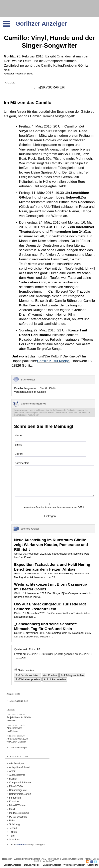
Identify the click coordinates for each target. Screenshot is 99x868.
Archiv (88, 859)
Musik (12, 809)
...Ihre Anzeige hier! (19, 701)
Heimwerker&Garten (20, 794)
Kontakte (14, 802)
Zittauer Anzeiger (32, 865)
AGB (44, 859)
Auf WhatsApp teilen (28, 679)
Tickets (13, 832)
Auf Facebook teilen (27, 675)
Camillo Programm (25, 388)
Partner (27, 859)
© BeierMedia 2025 (45, 861)
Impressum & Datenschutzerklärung (66, 859)
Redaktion (7, 859)
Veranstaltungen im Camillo (30, 392)
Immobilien (15, 798)
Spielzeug (15, 824)
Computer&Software (20, 783)
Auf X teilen (50, 675)
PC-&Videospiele (18, 817)
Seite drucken (24, 670)
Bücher (13, 779)
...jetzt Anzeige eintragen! (27, 845)
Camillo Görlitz (48, 388)
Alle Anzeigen (17, 764)
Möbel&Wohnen (18, 805)
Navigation (13, 18)
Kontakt (36, 859)
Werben (18, 859)
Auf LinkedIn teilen (55, 679)
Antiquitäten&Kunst (19, 767)
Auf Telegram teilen (72, 675)
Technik (13, 828)
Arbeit (12, 771)
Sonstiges (15, 840)
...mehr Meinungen (18, 748)
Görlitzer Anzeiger (12, 865)
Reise (12, 821)
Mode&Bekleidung (19, 813)
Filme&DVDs (16, 786)
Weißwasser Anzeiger (74, 865)
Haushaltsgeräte (18, 790)
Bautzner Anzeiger (52, 865)
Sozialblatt (92, 865)
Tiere (12, 836)
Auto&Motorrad (17, 775)
